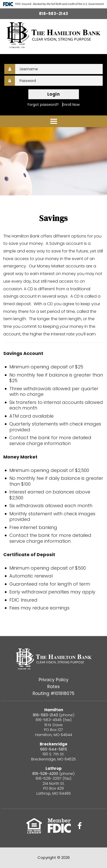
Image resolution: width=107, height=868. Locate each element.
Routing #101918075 (53, 693)
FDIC (59, 826)
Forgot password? (43, 105)
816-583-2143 (54, 14)
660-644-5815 (54, 749)
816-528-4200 (46, 773)
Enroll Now (71, 105)
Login (54, 94)
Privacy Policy (54, 680)
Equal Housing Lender (34, 826)
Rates (53, 687)
